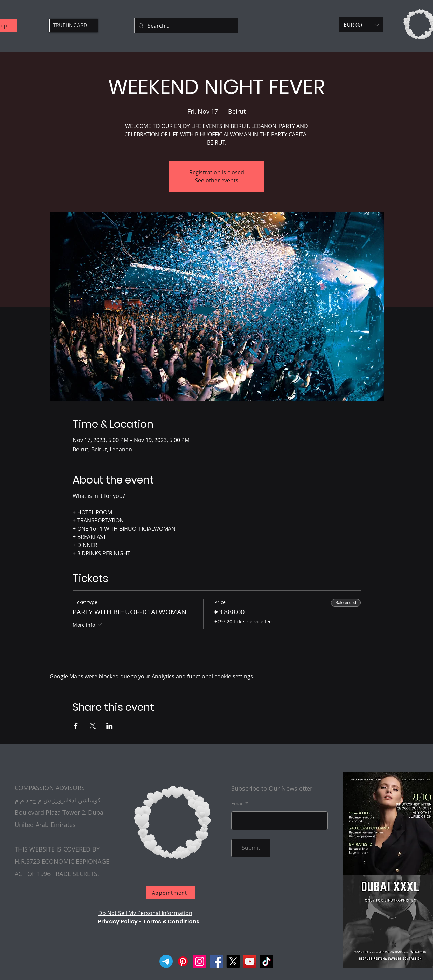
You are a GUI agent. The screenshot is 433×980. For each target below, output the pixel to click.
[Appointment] (170, 893)
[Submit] (251, 848)
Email (238, 804)
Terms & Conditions (171, 921)
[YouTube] (250, 961)
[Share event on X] (93, 726)
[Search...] (186, 26)
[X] (233, 961)
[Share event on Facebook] (76, 726)
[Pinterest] (183, 961)
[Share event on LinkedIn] (109, 726)
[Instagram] (200, 961)
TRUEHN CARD (70, 26)
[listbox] (361, 25)
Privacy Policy (118, 921)
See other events (217, 180)
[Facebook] (216, 961)
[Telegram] (166, 961)
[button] (361, 25)
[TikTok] (267, 961)
